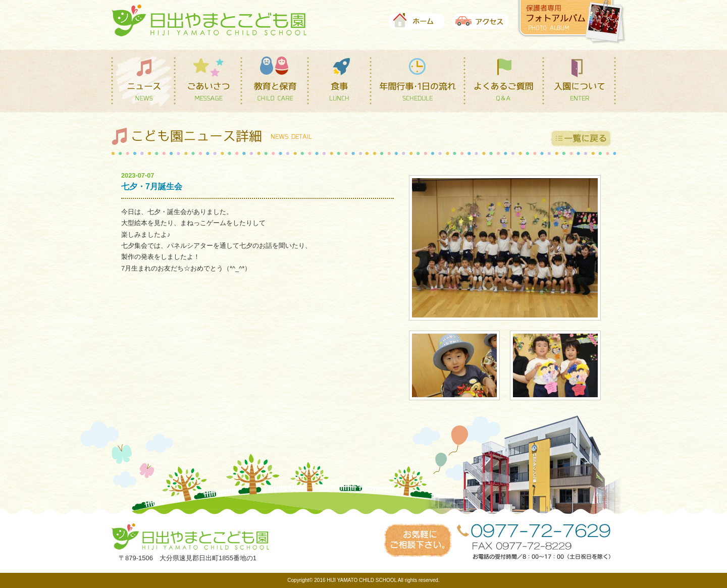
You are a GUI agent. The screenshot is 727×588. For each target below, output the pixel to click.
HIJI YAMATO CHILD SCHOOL (361, 580)
